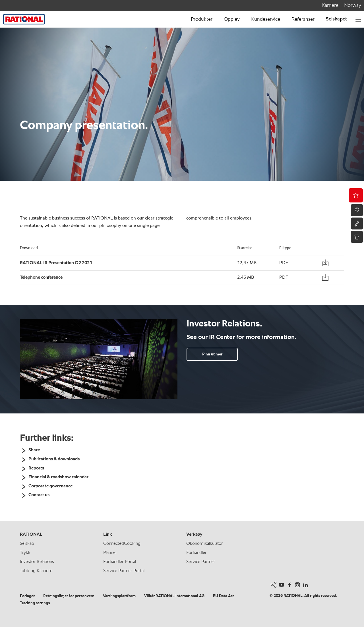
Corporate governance (50, 486)
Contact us (39, 495)
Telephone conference (41, 278)
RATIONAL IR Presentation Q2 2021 (56, 263)
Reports (36, 468)
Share (34, 450)
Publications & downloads (54, 459)
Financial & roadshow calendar (58, 477)
